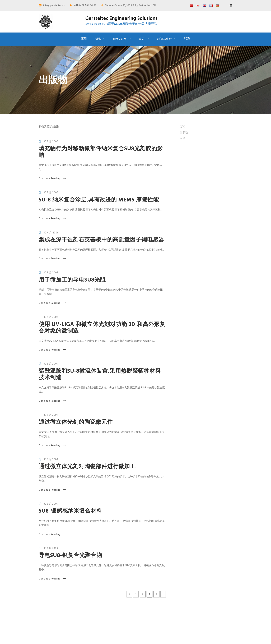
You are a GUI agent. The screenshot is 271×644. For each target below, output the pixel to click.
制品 (98, 39)
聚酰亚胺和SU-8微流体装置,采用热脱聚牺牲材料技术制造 (100, 374)
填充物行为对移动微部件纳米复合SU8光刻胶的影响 (101, 152)
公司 (142, 39)
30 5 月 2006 (51, 142)
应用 (84, 39)
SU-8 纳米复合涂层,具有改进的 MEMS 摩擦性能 (99, 200)
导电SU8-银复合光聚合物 (70, 556)
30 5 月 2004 (51, 317)
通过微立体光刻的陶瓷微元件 (76, 422)
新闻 (183, 127)
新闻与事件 (165, 39)
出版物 (184, 133)
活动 (183, 138)
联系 (187, 39)
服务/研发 (120, 39)
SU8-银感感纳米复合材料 (70, 511)
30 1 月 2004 (51, 548)
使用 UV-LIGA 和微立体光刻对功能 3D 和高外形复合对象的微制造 (102, 328)
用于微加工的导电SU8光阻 (72, 280)
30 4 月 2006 (51, 233)
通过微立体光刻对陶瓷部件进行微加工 (87, 467)
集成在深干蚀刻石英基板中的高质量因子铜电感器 (101, 240)
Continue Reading (52, 179)
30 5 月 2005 (51, 273)
